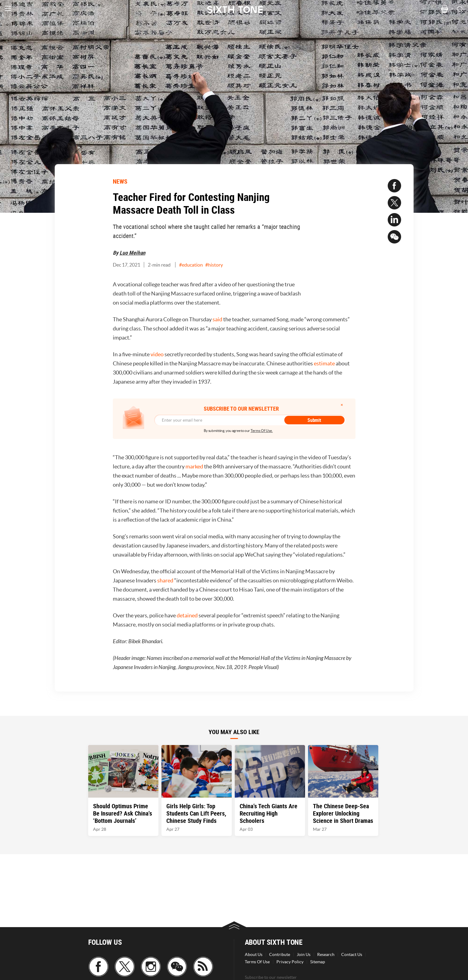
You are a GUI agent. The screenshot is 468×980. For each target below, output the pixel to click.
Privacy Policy (290, 962)
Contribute (280, 954)
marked (194, 466)
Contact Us (352, 954)
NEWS (120, 181)
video (157, 354)
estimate (324, 363)
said (217, 319)
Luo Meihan (132, 253)
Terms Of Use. (262, 431)
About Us (254, 954)
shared (165, 580)
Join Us (304, 954)
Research (326, 954)
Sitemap (318, 962)
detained (187, 615)
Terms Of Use (257, 962)
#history (214, 265)
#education (191, 265)
